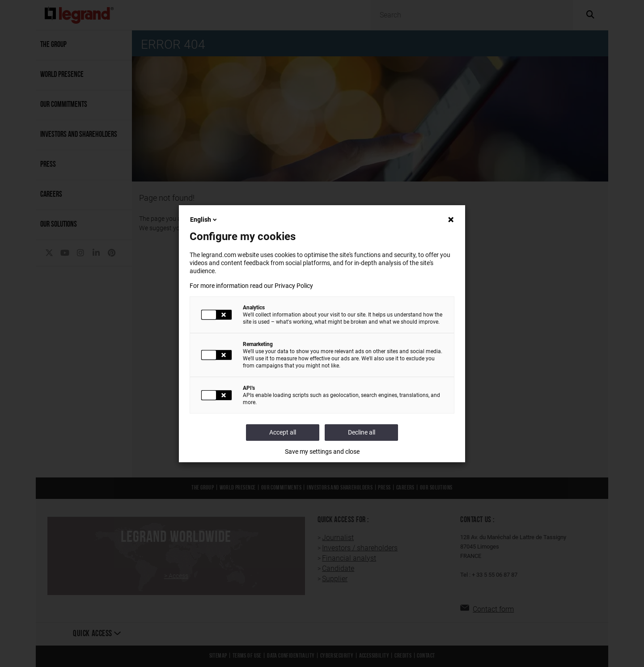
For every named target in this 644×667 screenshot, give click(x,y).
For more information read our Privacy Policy (251, 286)
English (204, 220)
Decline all (362, 432)
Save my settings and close (322, 452)
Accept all (283, 432)
